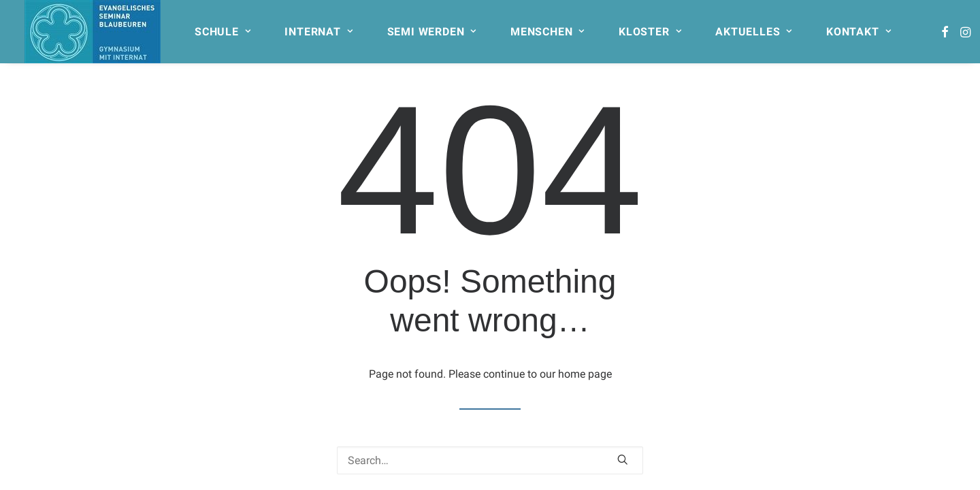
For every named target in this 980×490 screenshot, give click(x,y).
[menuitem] (229, 32)
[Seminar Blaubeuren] (93, 32)
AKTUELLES (754, 32)
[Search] (490, 460)
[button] (945, 32)
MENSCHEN (548, 32)
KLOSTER (650, 32)
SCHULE (223, 32)
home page (585, 374)
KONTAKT (859, 32)
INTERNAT (318, 32)
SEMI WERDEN (432, 32)
